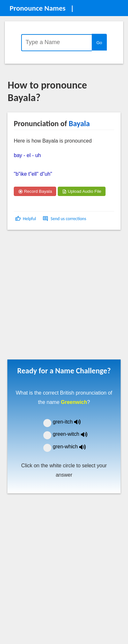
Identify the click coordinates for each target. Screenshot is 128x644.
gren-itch (72, 422)
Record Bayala (35, 191)
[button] (26, 219)
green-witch (74, 434)
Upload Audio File (82, 191)
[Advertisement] (60, 297)
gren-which (73, 447)
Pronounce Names (38, 8)
